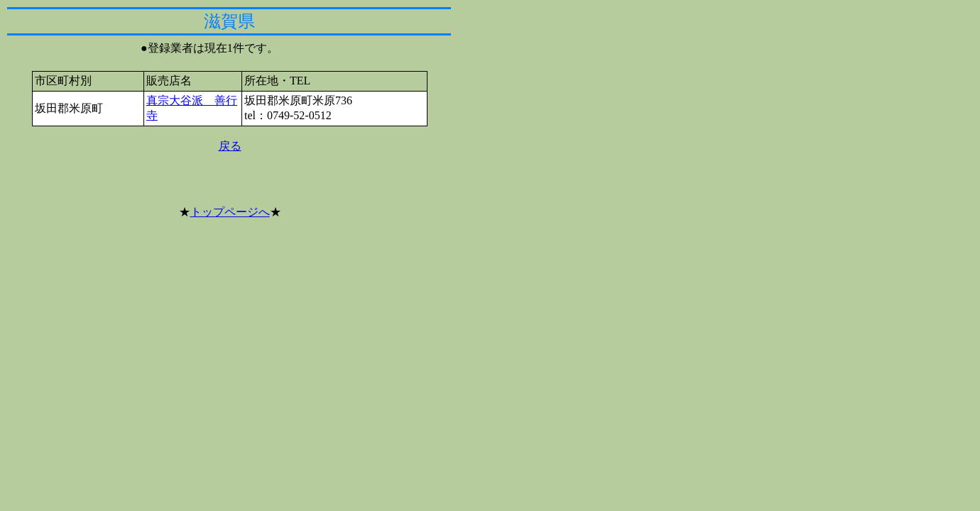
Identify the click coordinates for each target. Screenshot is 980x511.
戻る (230, 146)
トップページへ (230, 212)
